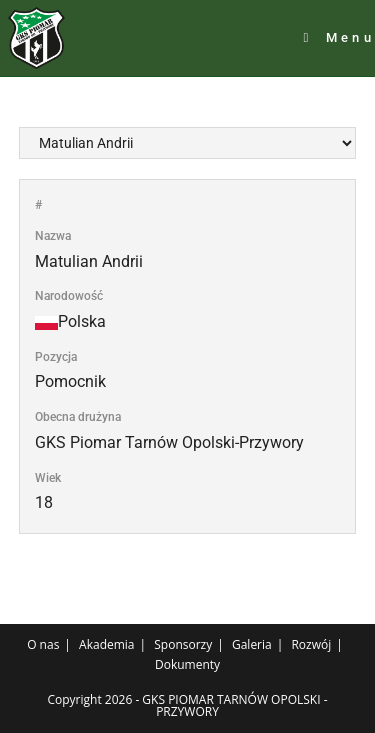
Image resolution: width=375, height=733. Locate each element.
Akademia (106, 644)
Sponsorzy (183, 644)
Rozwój (311, 644)
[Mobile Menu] (339, 38)
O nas (43, 644)
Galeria (252, 644)
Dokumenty (187, 664)
